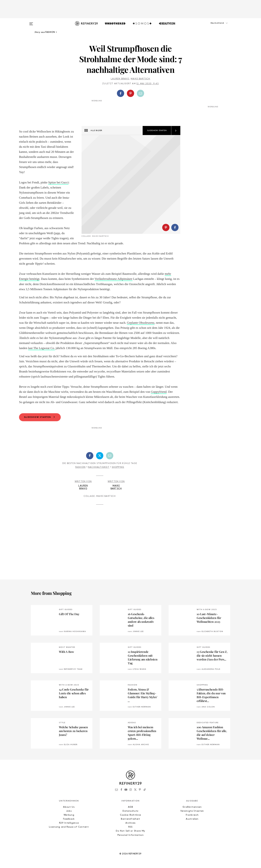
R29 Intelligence (69, 823)
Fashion (80, 467)
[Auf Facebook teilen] (121, 93)
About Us (69, 807)
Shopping (118, 467)
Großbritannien (192, 807)
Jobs (69, 811)
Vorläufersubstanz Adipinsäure (114, 279)
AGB (131, 807)
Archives (130, 823)
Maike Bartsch (140, 79)
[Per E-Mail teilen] (140, 93)
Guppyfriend (159, 392)
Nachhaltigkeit (99, 467)
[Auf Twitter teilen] (100, 456)
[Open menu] (31, 22)
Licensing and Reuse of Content (69, 827)
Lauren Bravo (120, 79)
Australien (192, 819)
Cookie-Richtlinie (130, 815)
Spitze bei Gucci (58, 182)
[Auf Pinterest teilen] (130, 93)
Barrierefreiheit (130, 819)
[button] (212, 27)
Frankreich (192, 815)
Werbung (69, 815)
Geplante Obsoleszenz (141, 323)
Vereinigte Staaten (192, 811)
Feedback (69, 819)
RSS (130, 827)
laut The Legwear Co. (42, 348)
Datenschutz (130, 811)
